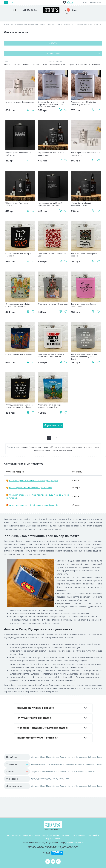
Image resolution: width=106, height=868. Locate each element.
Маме (49, 757)
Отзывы (66, 835)
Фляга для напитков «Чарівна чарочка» (84, 255)
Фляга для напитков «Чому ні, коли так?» (19, 255)
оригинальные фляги (67, 447)
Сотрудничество (79, 835)
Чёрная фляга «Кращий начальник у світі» (81, 204)
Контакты (16, 835)
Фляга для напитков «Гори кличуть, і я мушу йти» (50, 406)
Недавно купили (57, 65)
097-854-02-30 (36, 847)
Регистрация (96, 2)
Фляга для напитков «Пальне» (19, 355)
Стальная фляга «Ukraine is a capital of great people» (83, 103)
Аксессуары (79, 764)
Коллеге (71, 757)
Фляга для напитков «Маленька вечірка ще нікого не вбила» (19, 406)
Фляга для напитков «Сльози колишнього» (84, 305)
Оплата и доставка (31, 835)
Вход (85, 2)
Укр (11, 2)
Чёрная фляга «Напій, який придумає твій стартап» (50, 204)
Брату (34, 779)
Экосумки (69, 764)
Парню (99, 757)
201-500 (17, 65)
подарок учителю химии (62, 450)
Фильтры (53, 43)
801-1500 (36, 65)
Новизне (96, 65)
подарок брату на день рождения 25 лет (39, 447)
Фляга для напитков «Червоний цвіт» (52, 255)
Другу (49, 779)
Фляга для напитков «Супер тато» (53, 304)
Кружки (42, 764)
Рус (6, 2)
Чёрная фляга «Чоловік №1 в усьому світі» (51, 154)
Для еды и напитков (85, 25)
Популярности (83, 65)
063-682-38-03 (70, 847)
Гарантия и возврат (51, 835)
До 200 (7, 65)
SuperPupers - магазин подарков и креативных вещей (24, 25)
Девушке (35, 757)
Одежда (34, 764)
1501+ (45, 65)
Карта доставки (53, 838)
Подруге (63, 757)
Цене (72, 65)
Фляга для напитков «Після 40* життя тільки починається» (52, 356)
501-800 (26, 65)
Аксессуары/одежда (66, 25)
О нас (7, 835)
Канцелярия (91, 764)
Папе (67, 779)
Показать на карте (75, 843)
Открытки (51, 764)
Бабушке (91, 757)
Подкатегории (53, 53)
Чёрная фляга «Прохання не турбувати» (18, 154)
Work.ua (46, 853)
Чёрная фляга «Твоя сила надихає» (17, 204)
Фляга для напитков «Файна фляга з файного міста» (18, 305)
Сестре (55, 757)
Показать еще (53, 426)
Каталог (51, 25)
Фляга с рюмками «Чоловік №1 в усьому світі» (85, 154)
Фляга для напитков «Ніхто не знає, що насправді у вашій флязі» (84, 357)
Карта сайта (94, 835)
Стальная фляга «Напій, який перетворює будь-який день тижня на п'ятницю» (51, 105)
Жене (42, 757)
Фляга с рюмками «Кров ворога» (20, 102)
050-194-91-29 (53, 847)
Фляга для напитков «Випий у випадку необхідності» (33, 505)
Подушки (60, 764)
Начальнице (81, 757)
